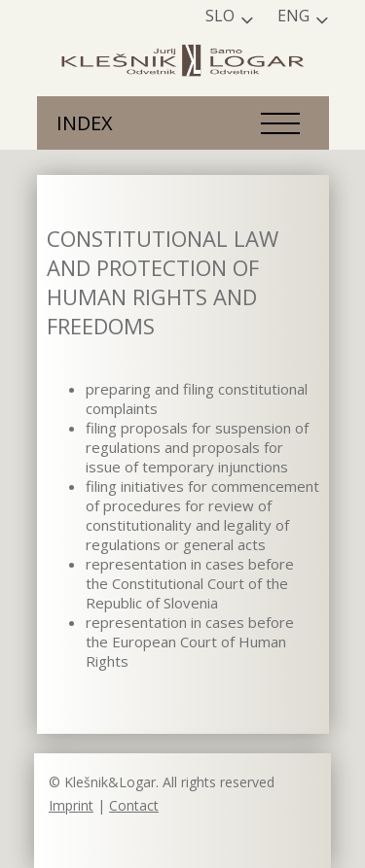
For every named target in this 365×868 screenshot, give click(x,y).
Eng (293, 16)
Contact (134, 805)
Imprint (71, 805)
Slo (220, 16)
